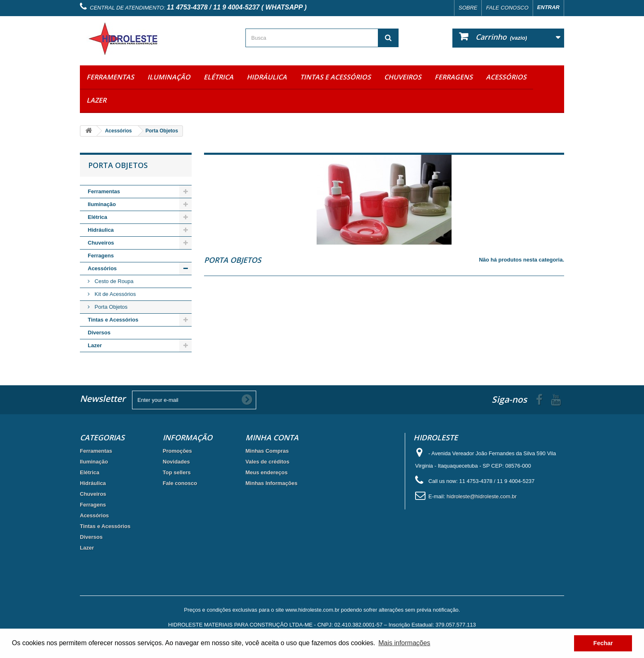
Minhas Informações (272, 483)
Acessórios (506, 77)
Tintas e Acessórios (335, 77)
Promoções (177, 451)
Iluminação (169, 77)
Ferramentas (110, 77)
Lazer (96, 100)
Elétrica (219, 77)
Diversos (99, 333)
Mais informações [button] (404, 643)
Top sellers (177, 472)
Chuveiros (403, 77)
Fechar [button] (603, 643)
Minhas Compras (267, 451)
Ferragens (454, 77)
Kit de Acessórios (114, 294)
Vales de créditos (267, 462)
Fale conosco (507, 8)
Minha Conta (272, 437)
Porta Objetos (110, 307)
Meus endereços (267, 472)
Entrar (548, 7)
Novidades (176, 462)
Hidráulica (267, 77)
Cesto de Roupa (113, 281)
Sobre (468, 8)
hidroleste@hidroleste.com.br (482, 496)
